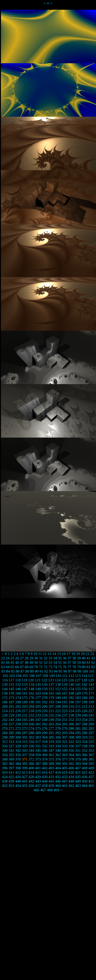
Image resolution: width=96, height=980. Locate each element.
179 (51, 698)
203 (25, 706)
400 (31, 768)
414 (31, 772)
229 (11, 715)
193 (51, 702)
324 (85, 742)
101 (92, 671)
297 (91, 733)
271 (11, 728)
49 (31, 662)
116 (5, 680)
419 (65, 772)
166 (58, 693)
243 (11, 720)
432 (58, 777)
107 (38, 676)
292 (58, 733)
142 (85, 684)
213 (91, 706)
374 (45, 759)
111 (65, 676)
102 (5, 676)
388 (45, 764)
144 (5, 689)
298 (5, 737)
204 (31, 706)
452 (5, 786)
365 (78, 755)
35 (60, 658)
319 (51, 742)
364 (71, 755)
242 (5, 720)
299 (12, 737)
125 (64, 680)
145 (11, 689)
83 (3, 671)
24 (8, 658)
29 (31, 658)
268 (85, 724)
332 (45, 746)
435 (78, 777)
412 (18, 772)
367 (91, 755)
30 (36, 658)
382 (5, 764)
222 (58, 711)
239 (78, 715)
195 (65, 702)
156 (85, 689)
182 (71, 698)
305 (51, 737)
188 (18, 702)
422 (84, 772)
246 (31, 720)
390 (58, 764)
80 (84, 667)
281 (78, 728)
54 (55, 662)
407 (78, 768)
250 (58, 720)
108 (45, 676)
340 (5, 750)
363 (65, 755)
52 (46, 662)
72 (46, 667)
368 (5, 759)
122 (44, 680)
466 (36, 790)
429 (38, 777)
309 (78, 737)
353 (91, 750)
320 (58, 742)
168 (71, 693)
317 (38, 742)
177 (38, 698)
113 (78, 676)
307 (65, 737)
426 (18, 777)
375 (51, 759)
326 (5, 746)
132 (18, 684)
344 (31, 750)
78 (74, 667)
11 (40, 654)
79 (79, 667)
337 (78, 746)
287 (25, 733)
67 (22, 667)
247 (38, 720)
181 (65, 698)
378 (71, 759)
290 (45, 733)
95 (60, 671)
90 (37, 671)
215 (11, 711)
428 (31, 777)
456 (31, 786)
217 (25, 711)
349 (65, 750)
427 (25, 777)
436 (85, 777)
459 (51, 786)
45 (12, 662)
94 (56, 671)
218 (31, 711)
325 (91, 742)
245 (25, 720)
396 (5, 768)
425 (11, 777)
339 (91, 746)
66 (17, 667)
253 (78, 720)
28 (27, 658)
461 (65, 786)
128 (84, 680)
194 (58, 702)
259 (25, 724)
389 (51, 764)
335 (65, 746)
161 (25, 693)
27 (22, 658)
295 (78, 733)
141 (78, 684)
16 (64, 654)
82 (93, 667)
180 (58, 698)
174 (18, 698)
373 (38, 759)
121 (38, 680)
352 (85, 750)
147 (25, 689)
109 (52, 676)
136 (45, 684)
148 (31, 689)
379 (78, 759)
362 (58, 755)
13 (49, 654)
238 (71, 715)
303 (38, 737)
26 (17, 658)
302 (31, 737)
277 (51, 728)
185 (91, 698)
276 (45, 728)
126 (71, 680)
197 (78, 702)
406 (71, 768)
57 (69, 662)
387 (38, 764)
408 (85, 768)
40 (84, 658)
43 (3, 662)
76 (65, 667)
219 (38, 711)
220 (45, 711)
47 (22, 662)
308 (71, 737)
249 (51, 720)
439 (11, 781)
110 (58, 676)
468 (50, 790)
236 (58, 715)
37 (69, 658)
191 (38, 702)
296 (85, 733)
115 (91, 676)
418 (58, 772)
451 (91, 781)
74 (55, 667)
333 (51, 746)
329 (25, 746)
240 (85, 715)
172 (5, 698)
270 (5, 728)
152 (58, 689)
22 (92, 654)
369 (11, 759)
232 (31, 715)
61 (88, 662)
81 (88, 667)
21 (87, 654)
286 (18, 733)
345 (38, 750)
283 (91, 728)
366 (85, 755)
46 (17, 662)
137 (51, 684)
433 (65, 777)
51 (41, 662)
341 (11, 750)
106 (32, 676)
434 (71, 777)
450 (85, 781)
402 (45, 768)
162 (31, 693)
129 (91, 680)
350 (71, 750)
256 (5, 724)
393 (78, 764)
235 (51, 715)
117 (11, 680)
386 (31, 764)
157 (91, 689)
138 (58, 684)
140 (71, 684)
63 (3, 667)
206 (45, 706)
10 (35, 654)
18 (73, 654)
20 (83, 654)
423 (91, 772)
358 (31, 755)
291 (51, 733)
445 (51, 781)
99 (79, 671)
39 (79, 658)
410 (5, 772)
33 (50, 658)
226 (85, 711)
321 (65, 742)
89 (32, 671)
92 (46, 671)
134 (31, 684)
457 (38, 786)
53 (50, 662)
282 (85, 728)
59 (79, 662)
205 (38, 706)
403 (51, 768)
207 (51, 706)
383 (11, 764)
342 (18, 750)
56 (65, 662)
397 (11, 768)
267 (78, 724)
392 (71, 764)
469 (56, 790)
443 (38, 781)
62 (93, 662)
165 (51, 693)
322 (71, 742)
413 (25, 772)
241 (91, 715)
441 (25, 781)
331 (38, 746)
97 (70, 671)
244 (18, 720)
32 (46, 658)
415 (38, 772)
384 (18, 764)
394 (85, 764)
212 (84, 706)
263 (51, 724)
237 (65, 715)
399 (25, 768)
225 (78, 711)
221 (51, 711)
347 (51, 750)
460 (58, 786)
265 (65, 724)
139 (65, 684)
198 (85, 702)
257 (11, 724)
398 (18, 768)
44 (8, 662)
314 (18, 742)
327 (11, 746)
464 (85, 786)
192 (45, 702)
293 (65, 733)
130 (5, 684)
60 (84, 662)
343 (25, 750)
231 (25, 715)
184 (85, 698)
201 (12, 706)
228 (5, 715)
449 (78, 781)
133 (25, 684)
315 (25, 742)
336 (71, 746)
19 (78, 654)
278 (58, 728)
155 (78, 689)
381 (91, 759)
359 (38, 755)
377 (65, 759)
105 (25, 676)
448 (71, 781)
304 (45, 737)
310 (85, 737)
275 (38, 728)
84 (8, 671)
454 (18, 786)
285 (11, 733)
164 (45, 693)
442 (31, 781)
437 (91, 777)
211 (78, 706)
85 (13, 671)
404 (58, 768)
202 (18, 706)
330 (31, 746)
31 (41, 658)
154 (71, 689)
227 (91, 711)
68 (27, 667)
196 (71, 702)
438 (5, 781)
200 (5, 706)
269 (91, 724)
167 (65, 693)
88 (27, 671)
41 (88, 658)
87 (22, 671)
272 (18, 728)
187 (11, 702)
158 (5, 693)
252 (71, 720)
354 (5, 755)
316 (31, 742)
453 (11, 786)
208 (58, 706)
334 (58, 746)
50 (36, 662)
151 (51, 689)
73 (50, 667)
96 (65, 671)
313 (11, 742)
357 (25, 755)
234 (45, 715)
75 (60, 667)
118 (18, 680)
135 (38, 684)
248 (45, 720)
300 (18, 737)
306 (58, 737)
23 (3, 658)
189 (25, 702)
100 (85, 671)
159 (11, 693)
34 (55, 658)
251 (65, 720)
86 (18, 671)
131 (11, 684)
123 (51, 680)
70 (36, 667)
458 (45, 786)
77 (69, 667)
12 (45, 654)
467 (43, 790)
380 (85, 759)
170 (85, 693)
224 (71, 711)
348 (58, 750)
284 (5, 733)
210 (71, 706)
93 (51, 671)
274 (31, 728)
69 (31, 667)
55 (60, 662)
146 (18, 689)
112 (71, 676)
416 (45, 772)
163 (38, 693)
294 (71, 733)
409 (91, 768)
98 (75, 671)
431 (51, 777)
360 (45, 755)
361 (51, 755)
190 (31, 702)
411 (11, 772)
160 (18, 693)
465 (91, 786)
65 (12, 667)
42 (93, 658)
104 (19, 676)
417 (51, 772)
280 (71, 728)
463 (78, 786)
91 (41, 671)
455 (25, 786)
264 (58, 724)
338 (85, 746)
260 (31, 724)
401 (38, 768)
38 (74, 658)
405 (65, 768)
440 (18, 781)
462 (71, 786)
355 (11, 755)
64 (8, 667)
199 (91, 702)
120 (31, 680)
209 (65, 706)
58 (74, 662)
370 (18, 759)
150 (45, 689)
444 (45, 781)
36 (65, 658)
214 (5, 711)
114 (84, 676)
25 (12, 658)
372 (31, 759)
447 (65, 781)
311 (91, 737)
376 (58, 759)
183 (78, 698)
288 (31, 733)
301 (25, 737)
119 (25, 680)
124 (58, 680)
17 (68, 654)
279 (65, 728)
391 (65, 764)
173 (11, 698)
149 (38, 689)
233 (38, 715)
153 (65, 689)
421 (78, 772)
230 (18, 715)
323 (78, 742)
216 (18, 711)
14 (54, 654)
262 (45, 724)
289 (38, 733)
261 (38, 724)
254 (85, 720)
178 (45, 698)
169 (78, 693)
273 (25, 728)
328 (18, 746)
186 (5, 702)
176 (31, 698)
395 (91, 764)
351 (78, 750)
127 (78, 680)
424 (5, 777)
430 (45, 777)
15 (59, 654)
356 (18, 755)
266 (71, 724)
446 (58, 781)
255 (91, 720)
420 (71, 772)
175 (25, 698)
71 (41, 667)
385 (25, 764)
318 (45, 742)
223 (65, 711)
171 (91, 693)
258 (18, 724)
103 (12, 676)
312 (5, 742)
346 (45, 750)
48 (27, 662)
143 (91, 684)
